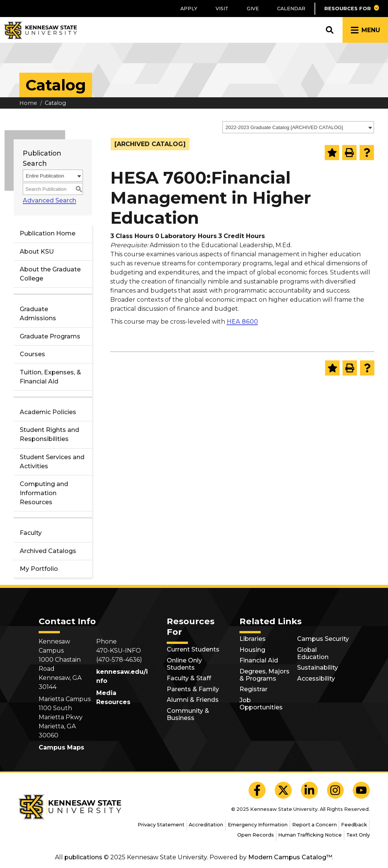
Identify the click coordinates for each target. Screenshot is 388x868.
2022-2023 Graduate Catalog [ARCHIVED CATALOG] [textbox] (284, 127)
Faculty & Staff (189, 678)
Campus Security (323, 639)
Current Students (193, 649)
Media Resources (113, 697)
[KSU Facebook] (257, 790)
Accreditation (206, 825)
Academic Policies (48, 412)
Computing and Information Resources (44, 493)
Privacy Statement (161, 825)
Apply (189, 9)
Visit (222, 9)
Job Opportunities (261, 704)
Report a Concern (314, 825)
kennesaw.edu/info (122, 676)
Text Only (358, 835)
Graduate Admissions (38, 314)
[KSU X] (283, 790)
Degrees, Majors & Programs (264, 675)
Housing (252, 650)
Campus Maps (61, 747)
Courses (32, 354)
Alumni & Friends (193, 700)
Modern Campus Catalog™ (290, 857)
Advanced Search (49, 200)
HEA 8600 (242, 322)
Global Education (313, 653)
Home (28, 103)
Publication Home (48, 233)
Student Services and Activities (52, 462)
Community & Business (188, 714)
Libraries (253, 639)
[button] (351, 9)
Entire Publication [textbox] (45, 176)
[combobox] (298, 127)
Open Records (256, 835)
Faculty (31, 533)
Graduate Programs (50, 336)
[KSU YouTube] (361, 790)
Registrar (253, 689)
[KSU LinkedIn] (309, 790)
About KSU (37, 252)
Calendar (291, 9)
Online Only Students (184, 664)
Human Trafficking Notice (310, 835)
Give (253, 9)
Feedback (354, 825)
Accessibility (316, 679)
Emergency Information (258, 825)
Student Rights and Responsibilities (49, 434)
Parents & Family (193, 689)
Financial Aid (259, 660)
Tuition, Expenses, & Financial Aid (50, 377)
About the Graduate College (50, 274)
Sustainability (318, 668)
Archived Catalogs (48, 551)
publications (83, 857)
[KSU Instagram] (336, 790)
